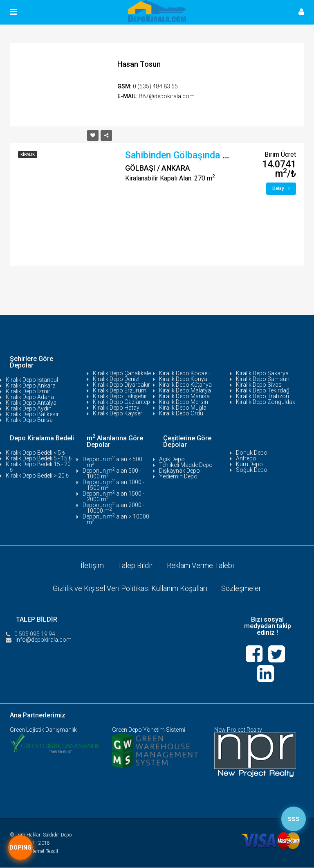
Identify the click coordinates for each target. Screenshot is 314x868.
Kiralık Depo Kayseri (118, 413)
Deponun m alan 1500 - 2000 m (113, 496)
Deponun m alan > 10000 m (116, 519)
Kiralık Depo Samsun (263, 379)
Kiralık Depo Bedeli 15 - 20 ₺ (38, 467)
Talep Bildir (135, 565)
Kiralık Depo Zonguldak (266, 402)
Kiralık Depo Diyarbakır (121, 385)
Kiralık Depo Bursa (29, 420)
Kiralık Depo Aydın (29, 408)
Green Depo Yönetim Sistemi (149, 730)
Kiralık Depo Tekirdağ (263, 390)
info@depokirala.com (44, 640)
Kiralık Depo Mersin (184, 402)
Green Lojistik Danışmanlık (43, 730)
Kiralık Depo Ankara (31, 386)
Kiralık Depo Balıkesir (32, 414)
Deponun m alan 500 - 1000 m (112, 473)
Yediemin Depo (178, 476)
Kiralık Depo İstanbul (32, 380)
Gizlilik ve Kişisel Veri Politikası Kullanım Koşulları (130, 588)
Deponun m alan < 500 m (112, 462)
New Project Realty (238, 730)
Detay (281, 188)
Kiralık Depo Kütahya (185, 385)
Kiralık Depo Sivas (259, 385)
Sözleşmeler (241, 588)
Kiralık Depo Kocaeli (184, 373)
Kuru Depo (249, 464)
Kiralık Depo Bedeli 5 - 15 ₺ (39, 458)
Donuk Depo (252, 453)
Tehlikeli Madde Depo (186, 465)
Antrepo (246, 458)
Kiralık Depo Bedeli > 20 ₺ (37, 476)
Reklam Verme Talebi (200, 565)
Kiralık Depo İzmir (28, 391)
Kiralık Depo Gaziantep (121, 402)
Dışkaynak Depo (179, 471)
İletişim (92, 565)
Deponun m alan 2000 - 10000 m (113, 508)
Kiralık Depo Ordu (181, 413)
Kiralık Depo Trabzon (262, 396)
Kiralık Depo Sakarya (262, 373)
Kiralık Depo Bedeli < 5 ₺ (35, 453)
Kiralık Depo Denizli (117, 379)
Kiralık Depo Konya (183, 379)
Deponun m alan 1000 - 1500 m (113, 485)
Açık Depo (172, 459)
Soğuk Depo (252, 470)
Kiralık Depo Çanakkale (122, 373)
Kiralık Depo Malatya (185, 390)
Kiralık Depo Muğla (183, 408)
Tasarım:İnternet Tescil (34, 852)
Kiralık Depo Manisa (184, 396)
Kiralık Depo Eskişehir (120, 396)
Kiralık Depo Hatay (116, 408)
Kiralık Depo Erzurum (120, 390)
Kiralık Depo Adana (30, 397)
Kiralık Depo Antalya (31, 403)
